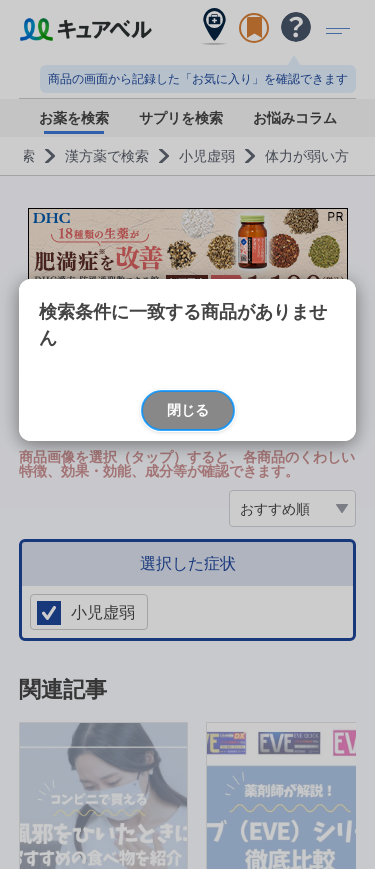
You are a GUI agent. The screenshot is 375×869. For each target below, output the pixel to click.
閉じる (188, 409)
